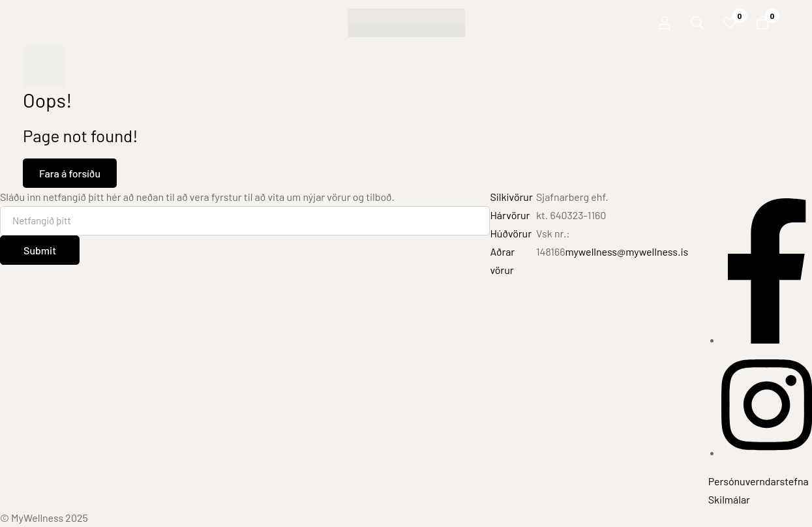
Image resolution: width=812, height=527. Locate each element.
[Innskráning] (665, 23)
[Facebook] (767, 339)
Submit (40, 250)
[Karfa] (762, 23)
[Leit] (697, 23)
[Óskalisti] (730, 23)
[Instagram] (767, 452)
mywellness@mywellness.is (626, 251)
